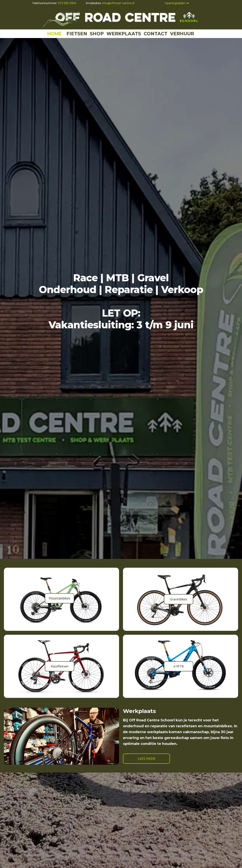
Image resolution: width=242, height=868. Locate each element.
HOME (54, 34)
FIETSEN (77, 34)
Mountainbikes (60, 598)
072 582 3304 (67, 3)
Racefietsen (60, 666)
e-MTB (179, 666)
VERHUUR (182, 34)
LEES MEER (146, 759)
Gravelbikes (179, 599)
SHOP (97, 34)
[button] (177, 3)
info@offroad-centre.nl (118, 3)
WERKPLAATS (124, 34)
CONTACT (156, 34)
